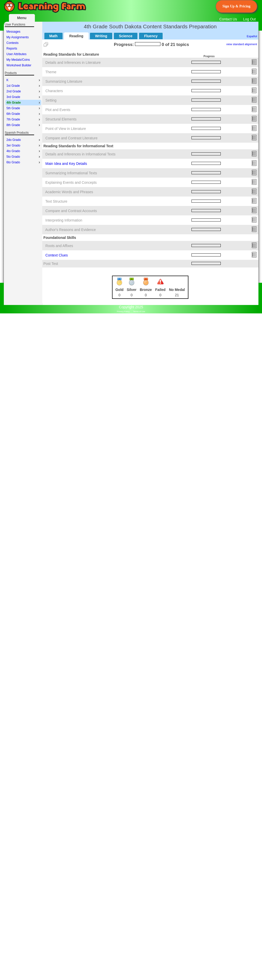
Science (126, 36)
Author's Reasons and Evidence (71, 230)
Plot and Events (58, 110)
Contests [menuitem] (12, 43)
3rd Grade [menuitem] (24, 97)
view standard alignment (242, 44)
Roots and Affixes (59, 246)
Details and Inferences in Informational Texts (80, 154)
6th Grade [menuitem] (24, 114)
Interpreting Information (64, 220)
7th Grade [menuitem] (24, 119)
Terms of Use (139, 311)
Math (54, 36)
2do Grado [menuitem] (24, 140)
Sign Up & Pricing (236, 6)
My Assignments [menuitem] (17, 37)
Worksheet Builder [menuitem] (19, 65)
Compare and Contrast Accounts (71, 211)
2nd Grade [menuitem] (24, 91)
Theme (51, 72)
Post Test (51, 264)
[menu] (23, 48)
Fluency (151, 36)
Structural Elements (61, 119)
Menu (22, 18)
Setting (51, 100)
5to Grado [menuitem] (24, 157)
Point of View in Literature (66, 129)
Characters (54, 91)
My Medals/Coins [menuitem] (18, 60)
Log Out (250, 19)
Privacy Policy (123, 311)
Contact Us (228, 19)
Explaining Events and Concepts (71, 182)
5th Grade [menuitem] (24, 108)
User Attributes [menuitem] (16, 54)
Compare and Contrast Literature (71, 138)
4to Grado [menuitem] (24, 151)
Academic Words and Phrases (69, 192)
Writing (101, 36)
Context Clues (57, 255)
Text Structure (56, 201)
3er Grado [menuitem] (24, 145)
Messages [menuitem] (13, 32)
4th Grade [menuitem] (24, 103)
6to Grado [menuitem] (24, 162)
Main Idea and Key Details (66, 164)
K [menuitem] (24, 80)
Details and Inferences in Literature (73, 63)
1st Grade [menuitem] (24, 86)
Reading (76, 36)
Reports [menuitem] (12, 48)
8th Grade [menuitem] (24, 125)
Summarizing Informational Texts (71, 173)
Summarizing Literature (64, 81)
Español (252, 36)
